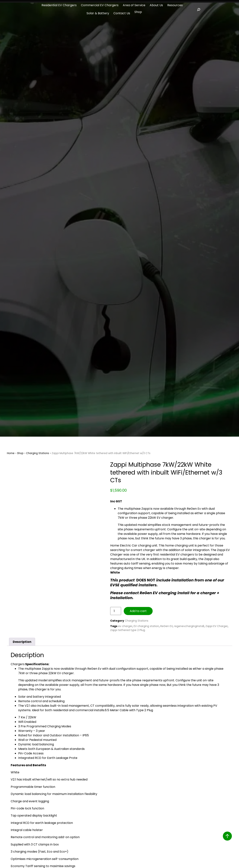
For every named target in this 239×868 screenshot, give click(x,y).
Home (11, 453)
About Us (156, 5)
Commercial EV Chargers (100, 5)
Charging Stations (38, 453)
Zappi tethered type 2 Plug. (128, 630)
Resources (175, 5)
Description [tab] (22, 642)
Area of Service (134, 5)
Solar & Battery (98, 13)
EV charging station (146, 626)
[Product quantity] (116, 611)
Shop (138, 12)
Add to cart (138, 611)
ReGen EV (167, 626)
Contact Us (122, 13)
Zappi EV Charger (217, 626)
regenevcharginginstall (189, 626)
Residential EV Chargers (59, 5)
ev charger (125, 626)
